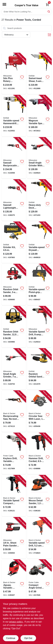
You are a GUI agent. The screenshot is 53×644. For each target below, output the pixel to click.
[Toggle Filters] (49, 35)
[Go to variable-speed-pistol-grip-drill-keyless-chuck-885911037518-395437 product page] (39, 285)
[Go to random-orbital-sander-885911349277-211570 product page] (39, 369)
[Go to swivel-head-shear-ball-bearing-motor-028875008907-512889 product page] (39, 74)
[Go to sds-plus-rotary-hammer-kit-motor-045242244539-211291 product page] (14, 74)
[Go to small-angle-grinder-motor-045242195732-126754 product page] (14, 369)
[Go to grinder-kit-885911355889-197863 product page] (14, 242)
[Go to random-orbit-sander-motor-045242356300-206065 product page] (14, 285)
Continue (11, 638)
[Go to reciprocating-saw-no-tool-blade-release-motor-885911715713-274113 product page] (14, 411)
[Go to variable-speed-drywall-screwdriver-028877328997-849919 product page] (39, 242)
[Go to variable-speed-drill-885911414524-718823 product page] (39, 538)
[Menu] (4, 4)
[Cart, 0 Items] (47, 5)
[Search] (49, 11)
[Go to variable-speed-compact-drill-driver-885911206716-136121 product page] (14, 496)
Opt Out (28, 638)
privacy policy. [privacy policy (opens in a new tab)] (16, 622)
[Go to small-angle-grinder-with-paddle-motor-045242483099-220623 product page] (39, 158)
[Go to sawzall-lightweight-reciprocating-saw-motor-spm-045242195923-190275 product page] (14, 200)
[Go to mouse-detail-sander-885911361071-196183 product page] (39, 496)
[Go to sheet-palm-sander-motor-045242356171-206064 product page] (14, 538)
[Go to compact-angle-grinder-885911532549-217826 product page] (39, 580)
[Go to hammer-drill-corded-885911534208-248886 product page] (39, 454)
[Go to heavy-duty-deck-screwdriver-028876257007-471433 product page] (39, 200)
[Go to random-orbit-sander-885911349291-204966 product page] (14, 327)
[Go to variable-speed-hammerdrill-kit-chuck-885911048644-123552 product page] (14, 116)
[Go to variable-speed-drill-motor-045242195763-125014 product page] (39, 327)
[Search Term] (27, 12)
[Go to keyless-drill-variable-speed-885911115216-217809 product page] (14, 454)
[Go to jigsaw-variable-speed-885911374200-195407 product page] (14, 580)
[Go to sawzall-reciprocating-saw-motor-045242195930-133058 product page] (14, 158)
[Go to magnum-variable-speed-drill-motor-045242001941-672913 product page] (39, 116)
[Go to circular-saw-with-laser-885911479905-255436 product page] (39, 411)
